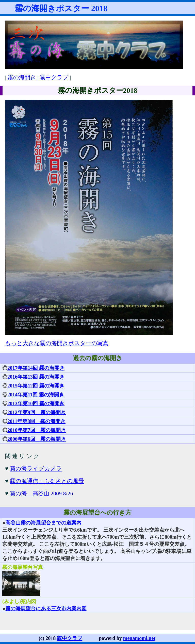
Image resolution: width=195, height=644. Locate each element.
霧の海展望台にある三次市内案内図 (46, 608)
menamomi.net (139, 638)
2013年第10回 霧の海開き (36, 403)
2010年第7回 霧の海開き (37, 430)
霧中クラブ (54, 77)
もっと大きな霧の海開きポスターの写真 (57, 343)
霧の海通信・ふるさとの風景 (47, 481)
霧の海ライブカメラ (36, 469)
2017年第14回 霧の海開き (36, 368)
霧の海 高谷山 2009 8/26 (42, 493)
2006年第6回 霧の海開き (37, 439)
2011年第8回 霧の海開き (36, 421)
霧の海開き (22, 77)
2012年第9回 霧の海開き (37, 412)
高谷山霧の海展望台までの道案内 (43, 523)
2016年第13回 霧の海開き (36, 377)
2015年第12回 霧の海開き (36, 386)
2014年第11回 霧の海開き (36, 395)
